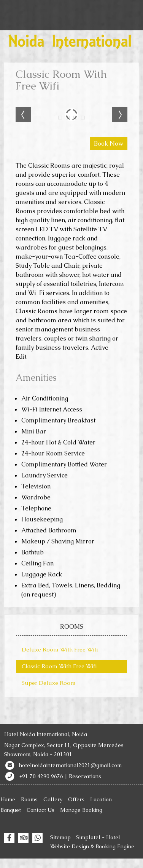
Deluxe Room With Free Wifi (60, 649)
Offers (76, 799)
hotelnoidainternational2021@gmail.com (70, 765)
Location (101, 799)
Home (8, 799)
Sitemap (60, 837)
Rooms (29, 799)
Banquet (11, 810)
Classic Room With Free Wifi (59, 666)
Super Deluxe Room (49, 683)
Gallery (53, 799)
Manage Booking (81, 810)
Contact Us (41, 810)
